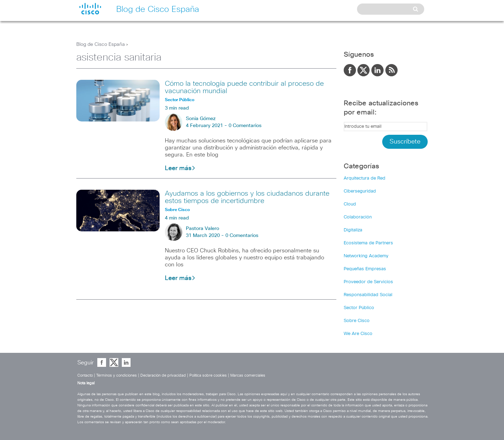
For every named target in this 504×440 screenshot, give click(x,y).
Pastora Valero (202, 229)
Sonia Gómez (201, 119)
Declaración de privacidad (163, 375)
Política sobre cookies (208, 375)
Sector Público (359, 308)
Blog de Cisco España (101, 44)
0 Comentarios (245, 126)
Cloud (350, 204)
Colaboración (358, 217)
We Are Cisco (358, 334)
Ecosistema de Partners (368, 243)
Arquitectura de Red (365, 178)
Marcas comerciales (248, 375)
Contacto (85, 375)
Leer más (180, 168)
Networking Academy (366, 256)
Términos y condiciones (117, 375)
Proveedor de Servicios (368, 282)
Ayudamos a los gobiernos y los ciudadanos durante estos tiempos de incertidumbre (247, 197)
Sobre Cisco (357, 321)
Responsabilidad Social (368, 295)
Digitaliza (353, 230)
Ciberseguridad (360, 191)
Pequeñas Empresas (365, 269)
